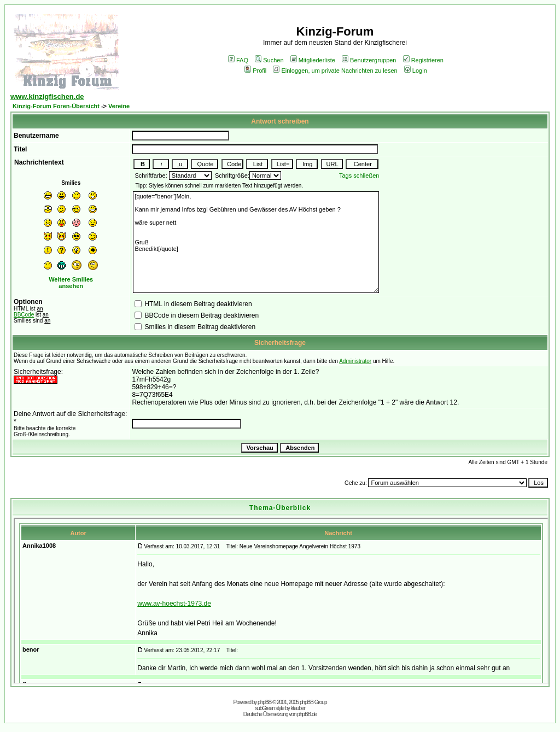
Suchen (269, 60)
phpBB (264, 702)
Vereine (119, 106)
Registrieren (423, 60)
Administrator (355, 361)
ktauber (298, 708)
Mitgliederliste (313, 60)
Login (416, 71)
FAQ (238, 60)
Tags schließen (359, 175)
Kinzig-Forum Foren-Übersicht (56, 106)
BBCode (24, 315)
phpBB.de (307, 714)
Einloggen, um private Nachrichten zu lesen (335, 71)
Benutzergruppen (369, 60)
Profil (255, 71)
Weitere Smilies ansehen (71, 283)
